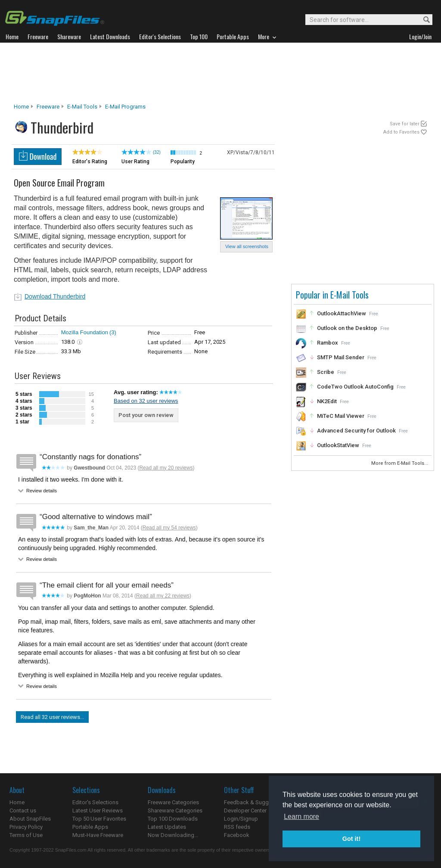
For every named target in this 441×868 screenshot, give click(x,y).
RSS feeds (237, 827)
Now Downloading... (173, 835)
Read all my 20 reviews (166, 468)
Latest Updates (167, 827)
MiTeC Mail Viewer (341, 416)
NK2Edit (327, 401)
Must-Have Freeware (98, 835)
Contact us (23, 810)
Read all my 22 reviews (163, 596)
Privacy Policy (26, 827)
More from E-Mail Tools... (400, 463)
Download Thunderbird (55, 296)
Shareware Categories (175, 810)
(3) (113, 332)
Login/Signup (241, 819)
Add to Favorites (401, 132)
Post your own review (146, 415)
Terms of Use (26, 835)
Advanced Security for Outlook (356, 431)
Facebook (237, 835)
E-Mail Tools (82, 107)
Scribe (326, 372)
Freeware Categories (173, 802)
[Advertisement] (220, 73)
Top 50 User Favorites (99, 819)
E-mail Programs (125, 107)
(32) (157, 152)
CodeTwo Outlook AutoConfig (355, 387)
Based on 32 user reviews (146, 401)
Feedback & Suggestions (256, 802)
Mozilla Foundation (85, 332)
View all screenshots (247, 246)
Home (21, 107)
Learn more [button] (301, 817)
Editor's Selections (95, 802)
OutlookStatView (338, 445)
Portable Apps (90, 827)
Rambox (328, 343)
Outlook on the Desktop (347, 328)
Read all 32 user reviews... (52, 717)
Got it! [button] (351, 839)
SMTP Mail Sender (341, 357)
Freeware (48, 107)
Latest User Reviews (98, 810)
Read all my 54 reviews (169, 528)
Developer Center (245, 810)
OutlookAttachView (342, 313)
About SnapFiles (30, 819)
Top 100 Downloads (173, 819)
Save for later (405, 124)
